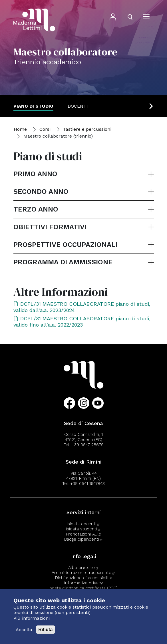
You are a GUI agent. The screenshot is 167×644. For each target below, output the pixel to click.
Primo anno (35, 174)
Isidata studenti (83, 529)
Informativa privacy (84, 583)
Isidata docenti (83, 524)
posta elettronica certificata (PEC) (83, 588)
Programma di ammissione (63, 262)
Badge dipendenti (84, 539)
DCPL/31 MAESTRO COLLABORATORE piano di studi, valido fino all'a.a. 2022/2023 (82, 322)
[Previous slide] (144, 106)
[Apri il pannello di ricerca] (130, 17)
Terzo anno (36, 209)
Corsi (45, 129)
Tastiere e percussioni (87, 129)
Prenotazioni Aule (83, 534)
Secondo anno (41, 192)
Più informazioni (32, 618)
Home (20, 129)
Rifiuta (46, 630)
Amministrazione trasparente (83, 573)
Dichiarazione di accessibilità (84, 578)
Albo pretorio (83, 567)
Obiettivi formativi (50, 227)
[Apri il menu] (146, 17)
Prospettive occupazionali (65, 245)
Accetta (24, 630)
